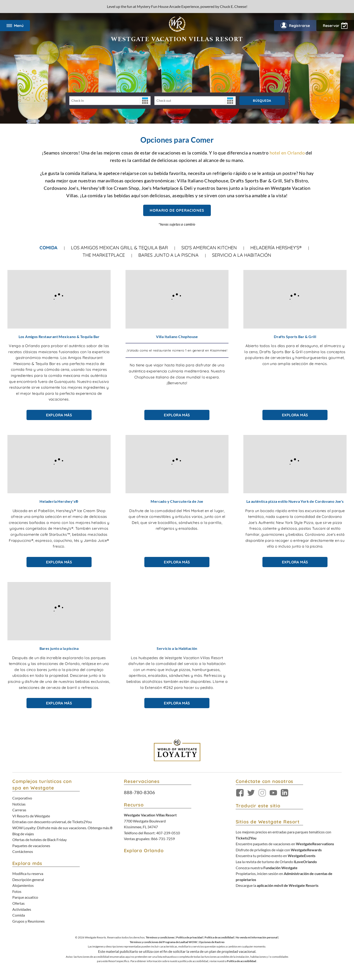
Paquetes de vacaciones (31, 846)
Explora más (59, 415)
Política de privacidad (189, 937)
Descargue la (277, 885)
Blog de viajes (23, 834)
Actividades (22, 909)
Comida (48, 248)
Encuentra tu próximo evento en (276, 856)
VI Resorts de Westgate (31, 816)
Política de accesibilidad (219, 937)
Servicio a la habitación (242, 255)
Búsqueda (262, 101)
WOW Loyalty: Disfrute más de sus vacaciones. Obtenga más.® (63, 828)
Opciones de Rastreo (212, 942)
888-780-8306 (139, 792)
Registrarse (295, 26)
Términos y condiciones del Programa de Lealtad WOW (163, 942)
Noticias (19, 804)
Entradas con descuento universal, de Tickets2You (52, 822)
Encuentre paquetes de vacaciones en (285, 844)
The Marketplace (104, 255)
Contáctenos (23, 851)
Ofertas (18, 903)
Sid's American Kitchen (209, 248)
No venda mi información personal (257, 937)
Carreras (19, 810)
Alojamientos (23, 885)
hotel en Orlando (287, 153)
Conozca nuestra (267, 868)
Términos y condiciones (160, 937)
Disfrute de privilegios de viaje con (279, 850)
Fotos (17, 891)
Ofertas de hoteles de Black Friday (40, 840)
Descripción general (28, 880)
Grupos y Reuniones (28, 921)
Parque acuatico (25, 897)
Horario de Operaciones (177, 210)
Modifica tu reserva (28, 873)
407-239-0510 (168, 833)
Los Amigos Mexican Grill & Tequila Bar (119, 248)
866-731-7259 (163, 839)
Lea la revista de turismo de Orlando (276, 862)
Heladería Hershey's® (276, 248)
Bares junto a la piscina (168, 255)
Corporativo (22, 798)
